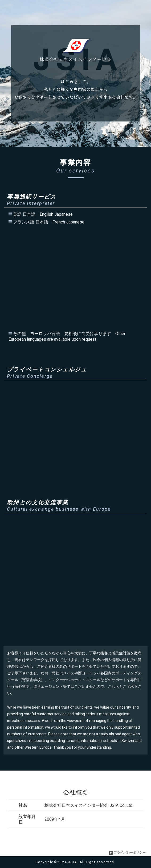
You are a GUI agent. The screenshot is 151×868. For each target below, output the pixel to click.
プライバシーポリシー (127, 853)
